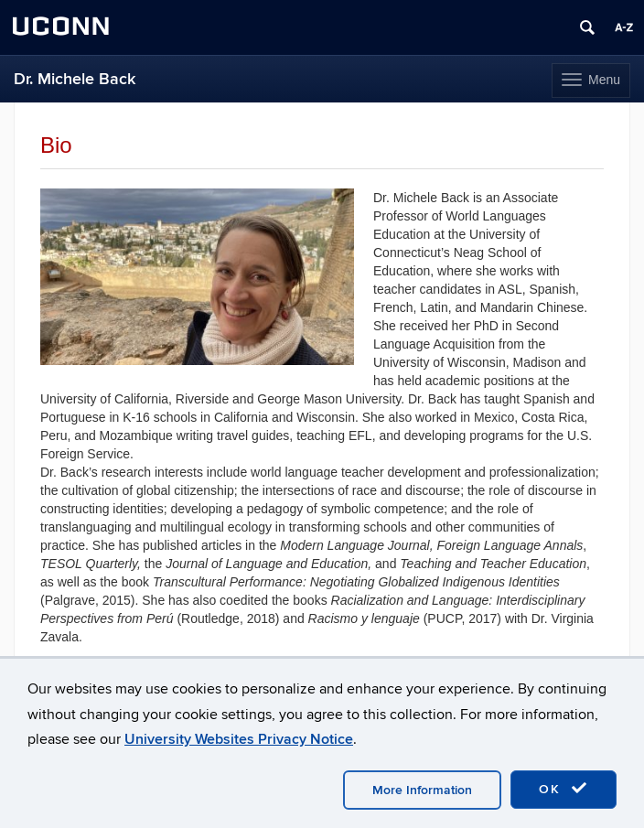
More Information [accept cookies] (422, 790)
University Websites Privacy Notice (239, 739)
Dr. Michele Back (75, 79)
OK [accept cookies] (563, 789)
